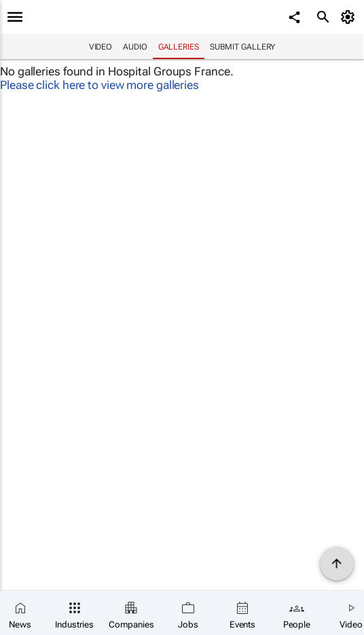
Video (101, 47)
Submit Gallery (243, 47)
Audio (135, 47)
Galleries (179, 47)
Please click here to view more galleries (99, 85)
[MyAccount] (350, 17)
